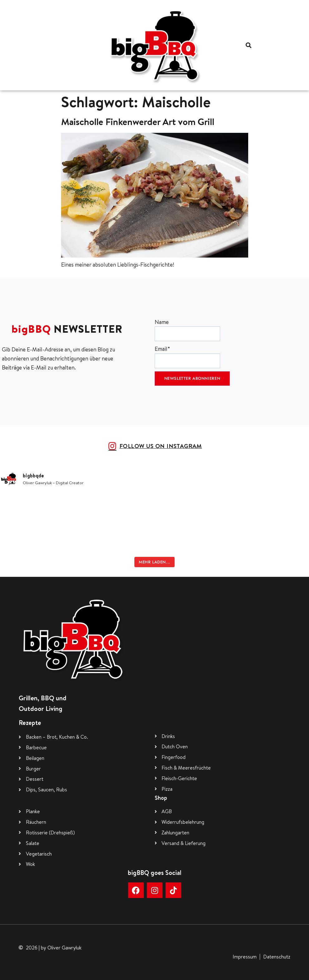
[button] (248, 45)
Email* (187, 357)
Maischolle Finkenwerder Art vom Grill (138, 122)
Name (187, 330)
